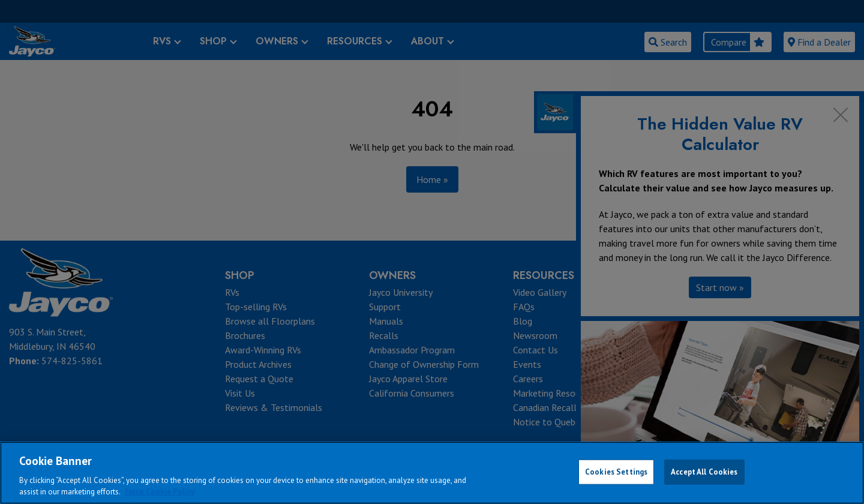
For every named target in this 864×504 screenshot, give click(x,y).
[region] (432, 473)
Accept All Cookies (704, 472)
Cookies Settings (616, 472)
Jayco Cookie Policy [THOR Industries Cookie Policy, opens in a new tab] (160, 492)
